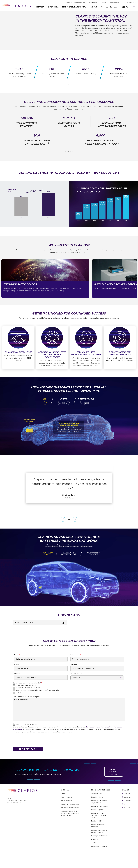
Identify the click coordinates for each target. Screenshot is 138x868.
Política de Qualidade (98, 825)
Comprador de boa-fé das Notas (28, 703)
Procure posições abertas (114, 787)
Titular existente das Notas (26, 701)
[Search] (134, 7)
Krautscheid (95, 855)
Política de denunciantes (99, 822)
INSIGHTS (124, 7)
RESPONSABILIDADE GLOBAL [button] (74, 7)
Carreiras (104, 3)
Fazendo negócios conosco (76, 3)
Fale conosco (115, 3)
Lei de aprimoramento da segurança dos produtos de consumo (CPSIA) (70, 828)
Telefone (74, 679)
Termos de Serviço (93, 742)
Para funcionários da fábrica (70, 823)
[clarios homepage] (16, 6)
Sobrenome (75, 670)
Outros (18, 708)
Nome (17, 670)
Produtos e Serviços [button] (109, 7)
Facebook (126, 816)
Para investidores (66, 816)
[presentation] (27, 756)
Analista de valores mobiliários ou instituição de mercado (37, 706)
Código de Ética (97, 809)
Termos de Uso (107, 742)
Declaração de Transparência (101, 851)
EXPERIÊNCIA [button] (53, 7)
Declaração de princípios (99, 862)
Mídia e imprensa (66, 812)
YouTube (126, 823)
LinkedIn (126, 809)
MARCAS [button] (93, 7)
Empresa (18, 689)
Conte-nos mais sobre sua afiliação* (26, 712)
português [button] (130, 3)
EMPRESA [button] (40, 7)
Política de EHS (96, 836)
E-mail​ (17, 679)
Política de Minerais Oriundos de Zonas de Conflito (99, 831)
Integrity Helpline (97, 812)
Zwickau (94, 858)
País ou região (76, 689)
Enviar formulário (28, 764)
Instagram (126, 812)
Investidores (93, 3)
